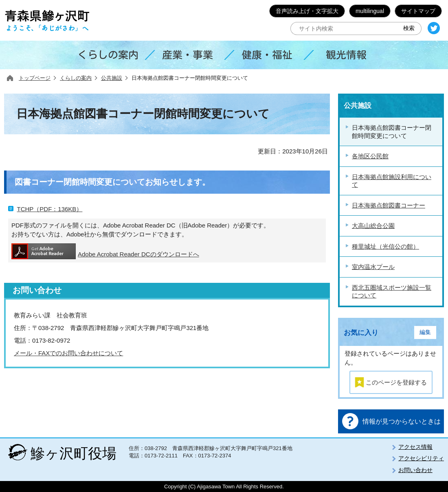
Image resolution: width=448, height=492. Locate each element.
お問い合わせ (415, 470)
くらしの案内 (76, 78)
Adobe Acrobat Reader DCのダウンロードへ (105, 251)
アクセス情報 (415, 447)
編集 (425, 332)
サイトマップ (418, 11)
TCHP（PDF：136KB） (50, 209)
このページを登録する (396, 382)
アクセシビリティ (421, 458)
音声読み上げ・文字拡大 (307, 11)
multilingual (370, 11)
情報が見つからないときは (402, 421)
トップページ (35, 78)
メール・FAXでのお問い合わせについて (68, 353)
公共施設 (112, 78)
